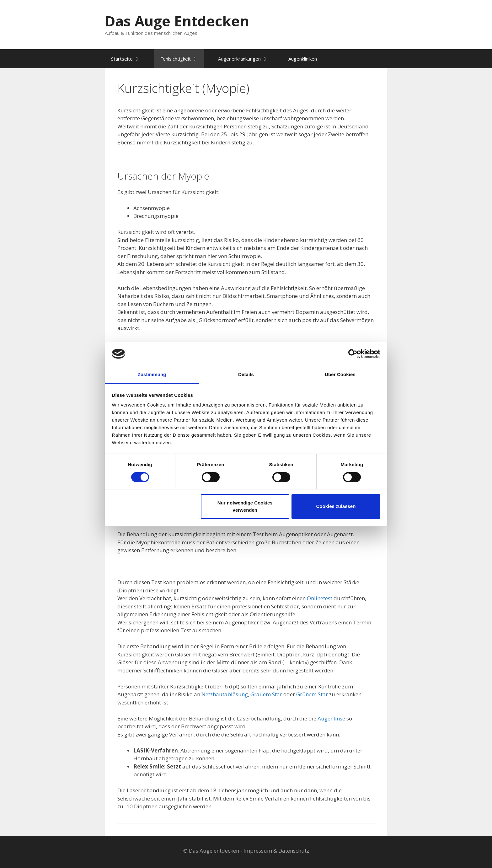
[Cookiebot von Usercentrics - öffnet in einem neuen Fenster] (353, 354)
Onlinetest (320, 598)
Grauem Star (266, 694)
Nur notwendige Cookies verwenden (245, 506)
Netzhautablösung (225, 694)
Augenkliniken (303, 59)
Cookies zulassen (336, 506)
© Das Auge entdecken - (213, 851)
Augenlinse (331, 718)
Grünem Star (312, 694)
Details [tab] (246, 374)
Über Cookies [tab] (340, 374)
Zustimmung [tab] (152, 374)
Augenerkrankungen (246, 59)
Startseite (128, 59)
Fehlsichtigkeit (182, 59)
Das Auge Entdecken (177, 21)
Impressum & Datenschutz (276, 851)
